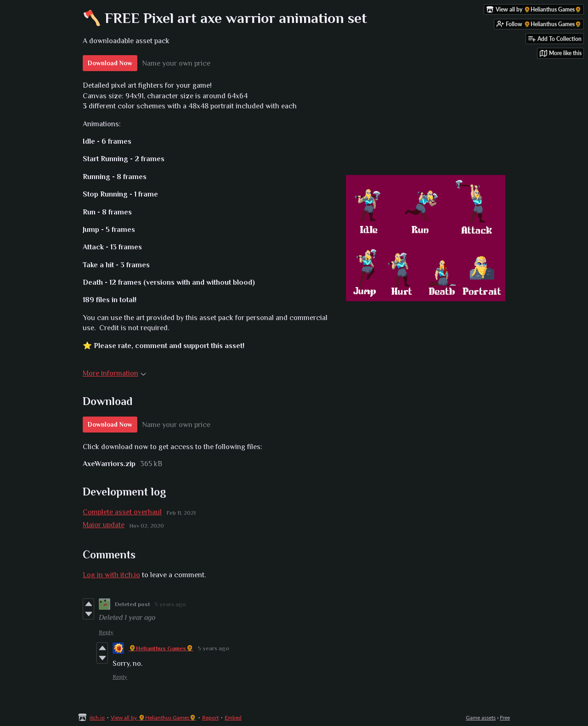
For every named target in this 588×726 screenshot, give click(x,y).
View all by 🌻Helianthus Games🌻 (153, 718)
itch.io (97, 718)
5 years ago (170, 604)
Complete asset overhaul (122, 512)
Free (505, 718)
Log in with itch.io (111, 575)
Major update (104, 525)
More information (114, 373)
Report (210, 718)
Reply (106, 632)
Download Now (110, 63)
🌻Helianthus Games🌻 (161, 648)
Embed (233, 718)
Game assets (481, 718)
